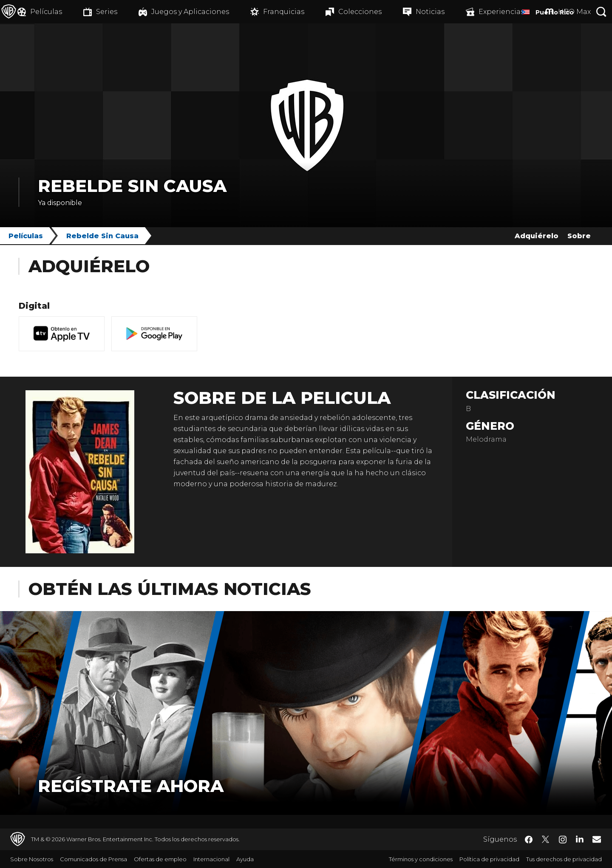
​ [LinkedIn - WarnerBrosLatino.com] (580, 839)
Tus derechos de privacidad (564, 859)
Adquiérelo (537, 236)
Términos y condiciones (421, 859)
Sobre (579, 236)
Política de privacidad (489, 859)
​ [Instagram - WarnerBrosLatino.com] (563, 840)
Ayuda (245, 859)
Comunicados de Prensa (93, 859)
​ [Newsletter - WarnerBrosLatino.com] (597, 839)
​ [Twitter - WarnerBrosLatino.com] (546, 840)
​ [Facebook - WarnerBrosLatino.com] (529, 840)
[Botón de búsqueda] (601, 12)
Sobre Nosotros (32, 859)
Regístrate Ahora (131, 786)
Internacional (211, 859)
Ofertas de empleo (160, 859)
